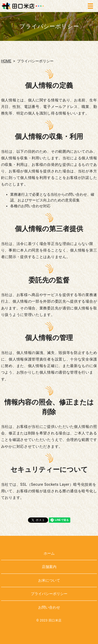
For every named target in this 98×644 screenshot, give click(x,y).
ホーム (49, 553)
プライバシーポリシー (49, 594)
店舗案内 (49, 567)
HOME (6, 61)
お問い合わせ (49, 607)
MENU (90, 6)
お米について (49, 580)
